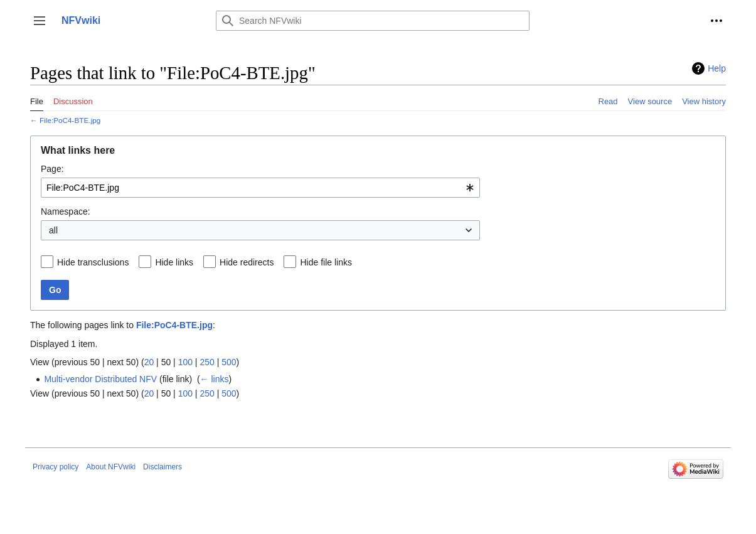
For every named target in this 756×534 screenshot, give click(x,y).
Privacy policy (56, 467)
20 (149, 362)
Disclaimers (162, 467)
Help (717, 68)
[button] (40, 21)
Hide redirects (247, 262)
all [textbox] (53, 230)
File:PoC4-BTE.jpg (70, 120)
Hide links (174, 262)
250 (207, 362)
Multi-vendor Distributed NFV (100, 379)
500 (229, 362)
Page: (52, 169)
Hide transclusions (93, 262)
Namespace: (66, 211)
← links (215, 379)
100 (185, 362)
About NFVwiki (111, 467)
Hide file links (326, 262)
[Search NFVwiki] (373, 21)
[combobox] (260, 188)
